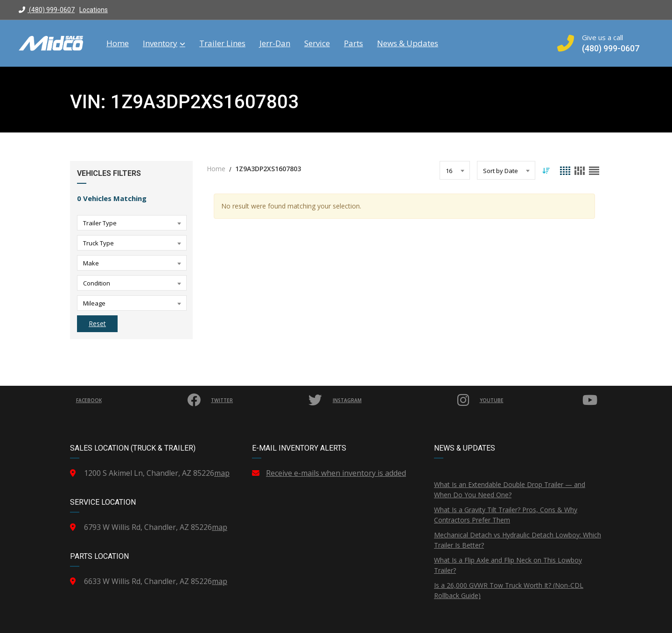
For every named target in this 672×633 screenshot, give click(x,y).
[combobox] (132, 223)
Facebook (139, 400)
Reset (97, 323)
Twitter (268, 400)
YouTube (540, 400)
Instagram (403, 400)
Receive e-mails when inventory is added (336, 473)
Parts (353, 43)
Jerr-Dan (275, 43)
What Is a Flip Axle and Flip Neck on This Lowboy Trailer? (508, 565)
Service (317, 43)
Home (118, 43)
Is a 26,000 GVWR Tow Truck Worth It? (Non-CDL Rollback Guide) (509, 590)
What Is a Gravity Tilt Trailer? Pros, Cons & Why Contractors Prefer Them (506, 515)
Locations (94, 10)
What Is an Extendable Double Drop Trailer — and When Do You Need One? (510, 490)
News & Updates (408, 43)
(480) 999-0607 (47, 10)
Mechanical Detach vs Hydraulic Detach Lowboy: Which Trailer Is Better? (518, 540)
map (222, 473)
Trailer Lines (222, 43)
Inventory (164, 43)
